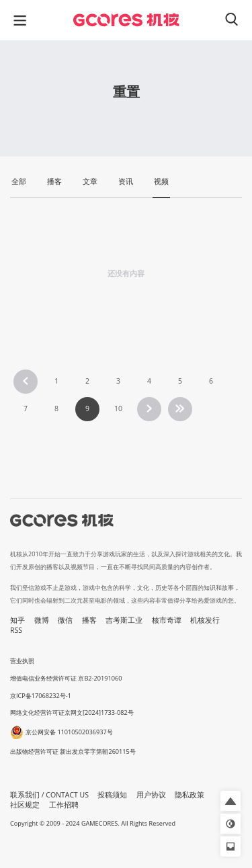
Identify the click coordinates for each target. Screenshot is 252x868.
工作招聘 (64, 805)
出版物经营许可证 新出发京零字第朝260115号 (73, 751)
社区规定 (25, 805)
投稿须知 (112, 795)
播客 (89, 620)
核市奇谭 (167, 620)
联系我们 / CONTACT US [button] (49, 795)
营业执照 (22, 661)
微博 (42, 620)
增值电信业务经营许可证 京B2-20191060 (66, 678)
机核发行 (205, 620)
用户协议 (151, 795)
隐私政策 (190, 795)
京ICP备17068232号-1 (41, 696)
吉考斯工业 (124, 620)
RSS (16, 630)
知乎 (17, 620)
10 (118, 408)
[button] (230, 801)
